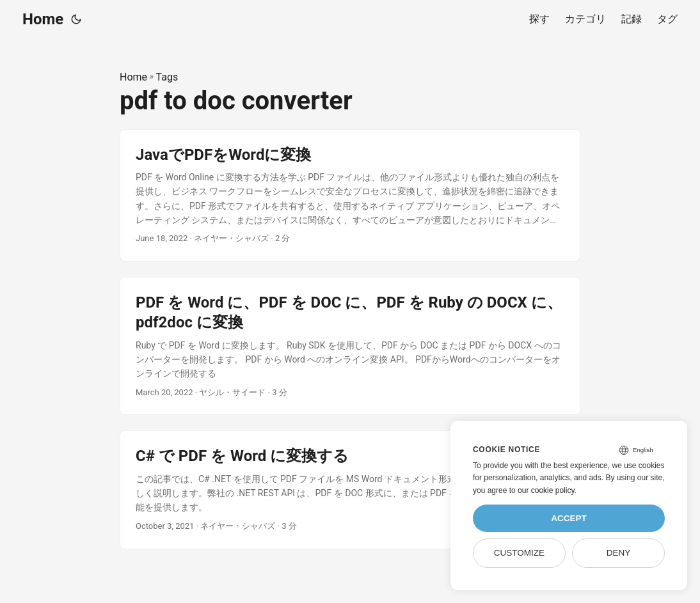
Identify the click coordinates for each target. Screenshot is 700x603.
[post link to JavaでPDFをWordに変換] (350, 196)
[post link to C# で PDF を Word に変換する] (350, 489)
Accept (569, 518)
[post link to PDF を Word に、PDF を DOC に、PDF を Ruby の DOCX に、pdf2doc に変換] (350, 346)
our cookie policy (546, 490)
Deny (619, 553)
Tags (167, 77)
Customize (519, 553)
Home (43, 19)
